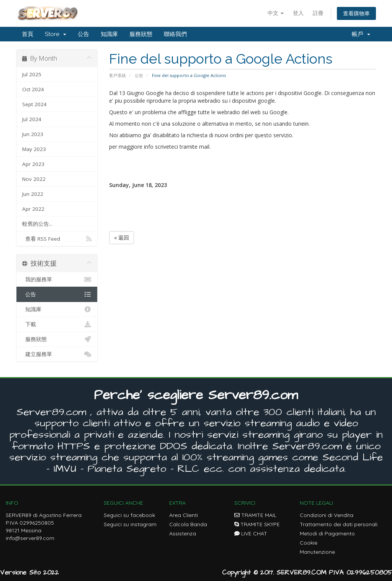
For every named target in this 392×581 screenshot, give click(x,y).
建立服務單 (57, 354)
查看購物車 (356, 13)
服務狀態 (141, 34)
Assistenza (183, 533)
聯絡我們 (175, 34)
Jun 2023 (33, 134)
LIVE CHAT (251, 533)
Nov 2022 (34, 179)
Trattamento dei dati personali (339, 524)
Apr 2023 (33, 164)
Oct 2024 (33, 89)
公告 (83, 34)
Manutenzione (317, 552)
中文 (276, 13)
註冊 (318, 13)
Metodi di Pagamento (327, 533)
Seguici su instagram (130, 524)
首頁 (28, 34)
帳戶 (361, 34)
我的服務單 (57, 279)
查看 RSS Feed (57, 239)
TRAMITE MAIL (255, 515)
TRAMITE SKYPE (257, 524)
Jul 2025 (32, 74)
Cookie (309, 543)
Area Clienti (184, 515)
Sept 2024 (34, 104)
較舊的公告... (37, 224)
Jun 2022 (33, 194)
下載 (57, 324)
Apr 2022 (33, 209)
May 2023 (34, 149)
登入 (298, 13)
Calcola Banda (188, 524)
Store (56, 34)
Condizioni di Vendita (327, 515)
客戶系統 (118, 75)
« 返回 (122, 237)
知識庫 (109, 34)
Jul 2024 (32, 119)
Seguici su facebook (129, 515)
